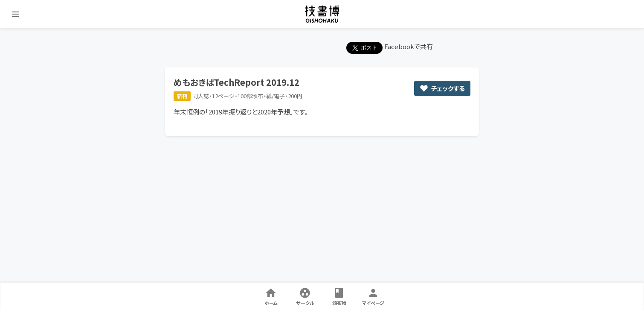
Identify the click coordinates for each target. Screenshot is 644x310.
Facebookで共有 (409, 46)
